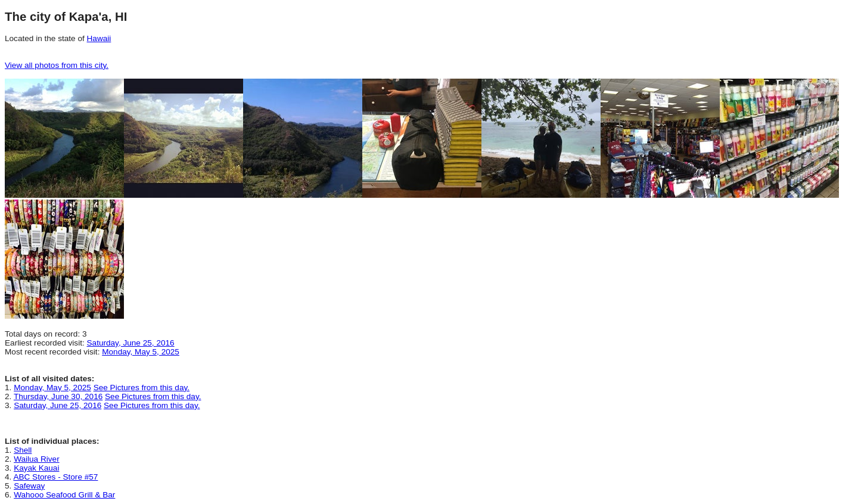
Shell (23, 450)
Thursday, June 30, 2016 (58, 396)
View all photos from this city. (57, 65)
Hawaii (99, 38)
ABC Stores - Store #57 (55, 477)
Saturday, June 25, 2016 (131, 343)
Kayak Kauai (36, 468)
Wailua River (37, 459)
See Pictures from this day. (142, 388)
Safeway (29, 486)
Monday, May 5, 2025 (141, 352)
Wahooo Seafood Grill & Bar (64, 495)
